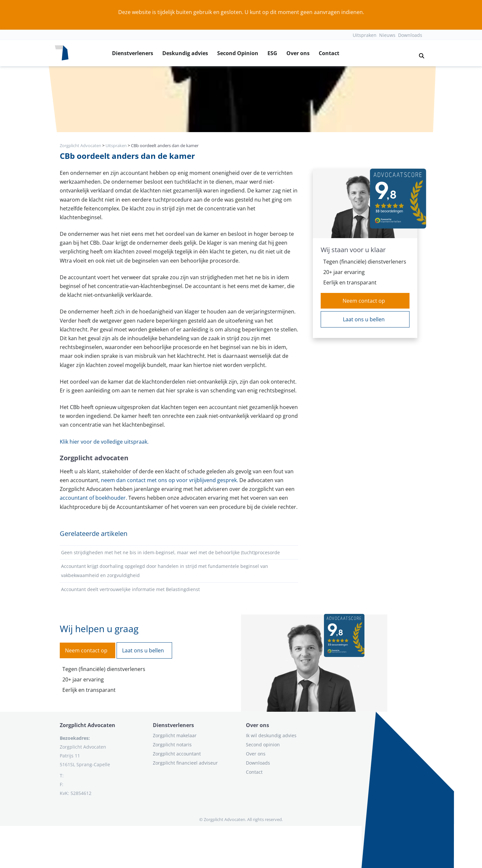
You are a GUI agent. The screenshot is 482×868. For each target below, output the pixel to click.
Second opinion (263, 745)
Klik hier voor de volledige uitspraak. (104, 442)
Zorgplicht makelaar (175, 735)
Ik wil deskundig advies (271, 735)
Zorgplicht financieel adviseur (185, 763)
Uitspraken (365, 35)
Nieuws (387, 35)
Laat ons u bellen (364, 319)
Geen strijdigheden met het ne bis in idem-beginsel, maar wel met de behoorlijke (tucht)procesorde (170, 552)
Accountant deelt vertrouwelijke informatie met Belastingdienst (130, 589)
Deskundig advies (185, 53)
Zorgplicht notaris (172, 745)
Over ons (298, 53)
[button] (419, 53)
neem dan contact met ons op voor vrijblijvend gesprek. (169, 480)
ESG (272, 53)
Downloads (410, 35)
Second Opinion (238, 53)
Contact (329, 53)
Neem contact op (364, 301)
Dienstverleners (133, 53)
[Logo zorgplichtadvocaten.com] (62, 53)
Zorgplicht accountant (177, 754)
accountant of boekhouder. (93, 498)
